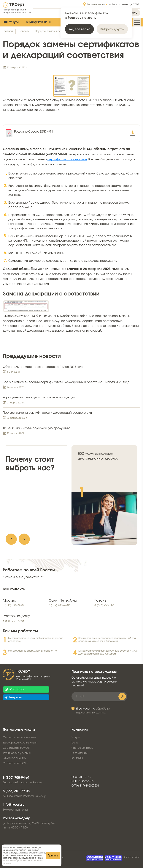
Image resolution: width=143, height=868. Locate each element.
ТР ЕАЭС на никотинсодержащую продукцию (71, 431)
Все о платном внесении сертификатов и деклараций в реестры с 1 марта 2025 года (71, 385)
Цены (75, 743)
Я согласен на (93, 711)
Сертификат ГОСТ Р (15, 763)
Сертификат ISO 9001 (17, 748)
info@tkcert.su (14, 805)
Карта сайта (132, 857)
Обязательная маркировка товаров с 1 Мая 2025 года (71, 370)
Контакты (77, 758)
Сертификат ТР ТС (38, 22)
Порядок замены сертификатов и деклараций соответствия (71, 416)
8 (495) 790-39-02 (14, 606)
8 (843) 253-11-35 (105, 606)
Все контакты (14, 589)
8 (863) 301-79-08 (14, 621)
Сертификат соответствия (20, 738)
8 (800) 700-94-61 (16, 778)
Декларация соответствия (20, 743)
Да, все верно (80, 29)
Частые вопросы (82, 748)
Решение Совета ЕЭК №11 (34, 132)
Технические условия (17, 753)
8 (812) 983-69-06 (59, 606)
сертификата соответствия (67, 159)
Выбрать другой (112, 29)
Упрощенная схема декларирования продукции (71, 400)
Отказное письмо (14, 758)
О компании (80, 753)
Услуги (14, 22)
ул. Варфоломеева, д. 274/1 (124, 4)
